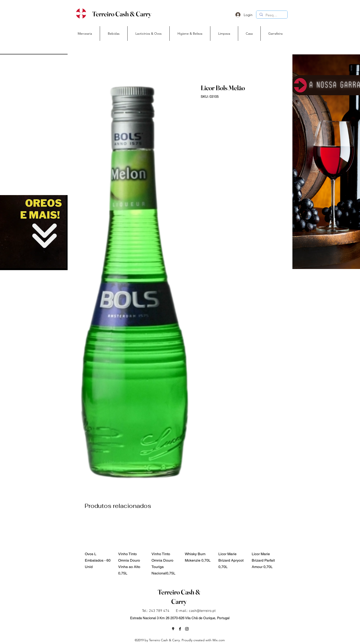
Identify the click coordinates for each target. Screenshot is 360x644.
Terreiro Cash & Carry (122, 14)
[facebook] (180, 629)
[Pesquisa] (272, 15)
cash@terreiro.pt (202, 611)
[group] (183, 547)
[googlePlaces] (173, 629)
